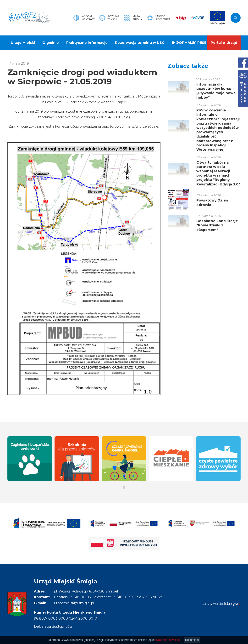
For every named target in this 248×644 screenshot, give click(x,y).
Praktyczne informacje (87, 43)
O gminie (51, 43)
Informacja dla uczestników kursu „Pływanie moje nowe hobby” (216, 91)
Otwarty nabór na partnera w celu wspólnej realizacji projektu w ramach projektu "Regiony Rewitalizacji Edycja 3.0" (218, 173)
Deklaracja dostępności (53, 627)
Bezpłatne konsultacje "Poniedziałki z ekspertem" (217, 225)
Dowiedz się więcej (168, 640)
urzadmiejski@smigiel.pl (74, 603)
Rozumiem (192, 640)
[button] (124, 487)
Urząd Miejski (23, 43)
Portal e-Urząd (224, 43)
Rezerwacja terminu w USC (140, 43)
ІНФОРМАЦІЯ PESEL (190, 43)
